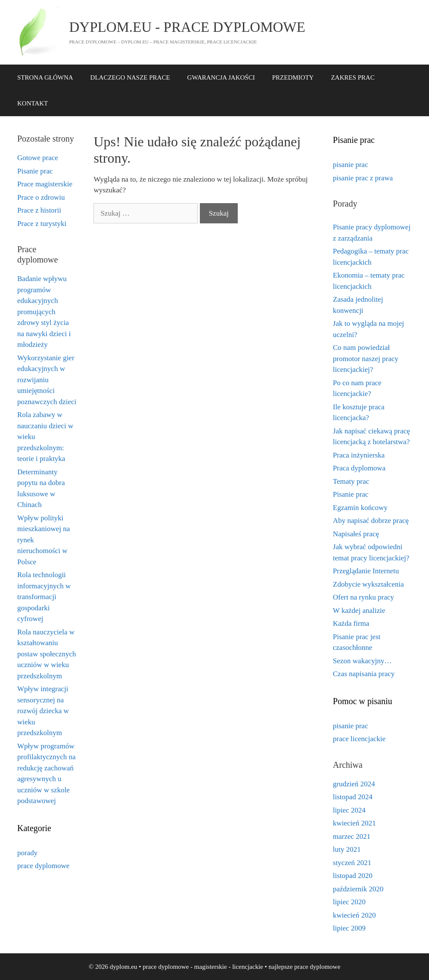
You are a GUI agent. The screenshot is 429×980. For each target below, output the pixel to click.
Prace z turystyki (42, 224)
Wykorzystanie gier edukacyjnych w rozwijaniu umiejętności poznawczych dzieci (47, 380)
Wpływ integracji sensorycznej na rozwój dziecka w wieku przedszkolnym (43, 711)
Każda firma (351, 623)
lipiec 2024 (349, 810)
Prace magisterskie (45, 184)
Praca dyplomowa (359, 468)
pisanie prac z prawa (363, 178)
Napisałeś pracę (356, 534)
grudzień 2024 (354, 784)
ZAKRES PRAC (353, 77)
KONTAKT (33, 103)
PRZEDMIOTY (293, 77)
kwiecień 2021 (354, 823)
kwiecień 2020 (354, 915)
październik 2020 (358, 889)
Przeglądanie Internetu (366, 571)
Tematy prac (351, 481)
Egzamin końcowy (360, 508)
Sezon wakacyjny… (362, 661)
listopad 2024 (353, 797)
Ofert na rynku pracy (364, 597)
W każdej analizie (359, 611)
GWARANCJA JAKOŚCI (221, 77)
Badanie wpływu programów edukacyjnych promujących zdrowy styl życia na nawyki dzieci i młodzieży (44, 312)
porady (27, 853)
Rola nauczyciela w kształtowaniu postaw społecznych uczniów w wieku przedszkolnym (47, 654)
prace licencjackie (359, 739)
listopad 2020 (353, 876)
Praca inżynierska (359, 455)
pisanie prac (351, 165)
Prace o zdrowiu (41, 197)
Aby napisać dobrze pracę (371, 521)
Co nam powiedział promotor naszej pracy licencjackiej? (366, 359)
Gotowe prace (38, 158)
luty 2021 (347, 849)
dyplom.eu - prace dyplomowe (187, 27)
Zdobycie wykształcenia (368, 584)
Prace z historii (39, 210)
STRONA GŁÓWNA (45, 77)
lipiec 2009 (349, 928)
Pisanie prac (35, 171)
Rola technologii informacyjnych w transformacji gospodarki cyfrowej (44, 597)
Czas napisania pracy (364, 674)
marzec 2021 (352, 836)
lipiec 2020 (349, 902)
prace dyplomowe (43, 866)
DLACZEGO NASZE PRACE (130, 77)
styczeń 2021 (352, 863)
